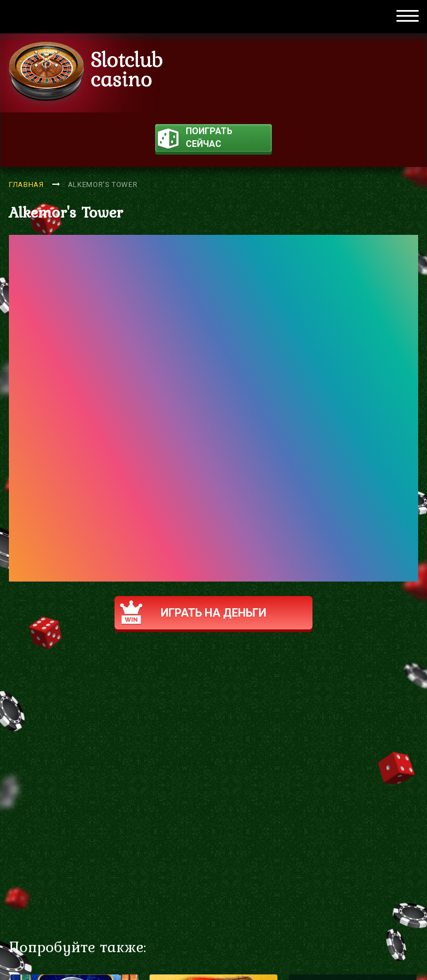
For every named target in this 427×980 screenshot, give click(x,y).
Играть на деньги (193, 612)
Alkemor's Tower (103, 184)
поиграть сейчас (195, 139)
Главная (26, 184)
